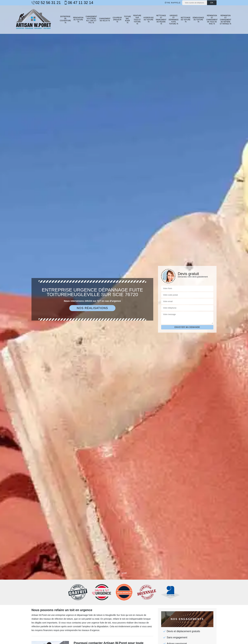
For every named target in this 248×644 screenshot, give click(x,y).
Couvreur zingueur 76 (117, 20)
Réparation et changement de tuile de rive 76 (212, 20)
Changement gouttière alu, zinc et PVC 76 (91, 20)
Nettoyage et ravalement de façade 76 (161, 20)
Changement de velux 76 (105, 20)
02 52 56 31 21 (46, 3)
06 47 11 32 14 (79, 3)
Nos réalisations (92, 308)
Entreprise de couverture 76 (65, 20)
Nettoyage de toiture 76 (186, 20)
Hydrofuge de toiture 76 (149, 20)
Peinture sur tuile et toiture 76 (137, 20)
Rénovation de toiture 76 (78, 20)
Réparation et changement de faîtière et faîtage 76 (225, 20)
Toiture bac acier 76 (127, 20)
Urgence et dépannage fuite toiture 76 (174, 20)
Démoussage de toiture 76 (198, 20)
